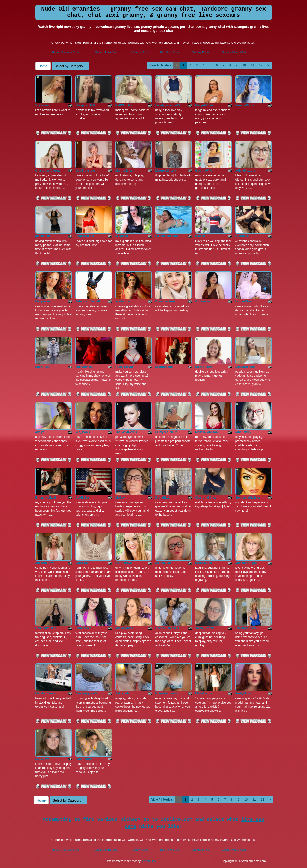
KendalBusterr (245, 367)
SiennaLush (163, 563)
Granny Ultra (140, 52)
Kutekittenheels (166, 693)
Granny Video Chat (234, 52)
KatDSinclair (124, 105)
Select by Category (70, 66)
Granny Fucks (201, 52)
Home (43, 66)
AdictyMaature (245, 171)
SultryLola (122, 693)
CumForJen (83, 628)
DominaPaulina (46, 628)
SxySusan (42, 105)
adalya (40, 432)
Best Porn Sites (169, 52)
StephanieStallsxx (248, 498)
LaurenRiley (244, 301)
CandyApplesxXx (87, 693)
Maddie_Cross (45, 693)
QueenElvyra (124, 367)
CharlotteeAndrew (48, 171)
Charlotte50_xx (206, 498)
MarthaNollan (124, 171)
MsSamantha (124, 628)
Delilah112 (162, 498)
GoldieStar (83, 498)
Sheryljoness (84, 367)
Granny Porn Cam (106, 52)
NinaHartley (243, 432)
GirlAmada (203, 301)
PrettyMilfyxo (244, 693)
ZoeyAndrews (45, 563)
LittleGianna (204, 693)
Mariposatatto (45, 301)
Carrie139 (82, 563)
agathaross (123, 301)
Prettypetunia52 (166, 432)
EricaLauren (204, 563)
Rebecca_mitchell (87, 301)
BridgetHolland (46, 498)
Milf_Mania (83, 432)
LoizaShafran (204, 367)
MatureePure (164, 367)
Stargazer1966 (85, 105)
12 (261, 65)
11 (252, 65)
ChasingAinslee (246, 628)
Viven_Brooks (205, 628)
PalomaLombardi (167, 236)
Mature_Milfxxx (166, 171)
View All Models (160, 65)
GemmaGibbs (245, 105)
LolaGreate (43, 367)
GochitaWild (204, 171)
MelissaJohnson (206, 432)
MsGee (120, 498)
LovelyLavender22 (168, 105)
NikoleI (200, 236)
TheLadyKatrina (126, 432)
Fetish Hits (149, 861)
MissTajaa (242, 236)
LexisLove (43, 759)
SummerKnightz (246, 563)
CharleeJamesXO (167, 628)
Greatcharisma (165, 301)
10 (244, 65)
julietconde (43, 236)
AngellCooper (85, 236)
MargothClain (204, 105)
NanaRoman (84, 759)
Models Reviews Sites (65, 52)
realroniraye (124, 563)
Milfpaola (122, 236)
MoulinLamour (85, 171)
